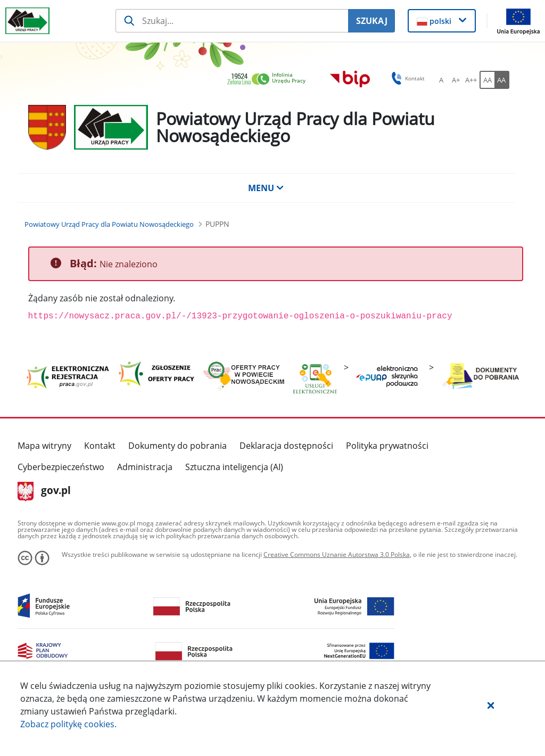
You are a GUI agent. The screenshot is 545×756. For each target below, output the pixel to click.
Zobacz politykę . (68, 724)
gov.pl (44, 491)
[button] (491, 705)
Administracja (145, 467)
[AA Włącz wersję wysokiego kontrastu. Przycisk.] (502, 80)
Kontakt (100, 446)
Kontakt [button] (406, 78)
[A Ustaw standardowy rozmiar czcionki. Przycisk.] (441, 80)
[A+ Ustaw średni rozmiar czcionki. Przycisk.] (456, 80)
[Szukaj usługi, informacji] (232, 21)
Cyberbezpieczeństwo (61, 467)
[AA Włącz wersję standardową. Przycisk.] (487, 80)
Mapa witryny (44, 446)
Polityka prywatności (387, 446)
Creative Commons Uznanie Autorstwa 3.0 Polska (337, 554)
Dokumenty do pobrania (177, 446)
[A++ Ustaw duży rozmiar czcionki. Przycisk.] (471, 80)
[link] (269, 80)
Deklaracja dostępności (286, 446)
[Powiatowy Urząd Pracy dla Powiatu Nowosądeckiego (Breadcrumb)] (109, 224)
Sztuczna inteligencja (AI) (234, 467)
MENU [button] (266, 188)
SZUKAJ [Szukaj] (372, 21)
